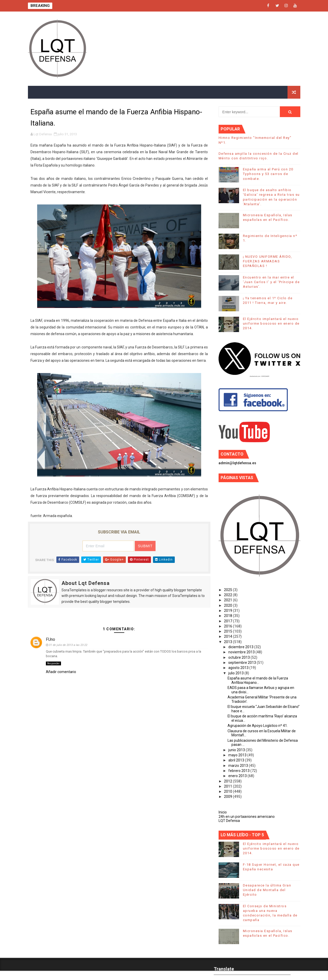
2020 (228, 605)
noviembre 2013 (242, 652)
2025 (228, 590)
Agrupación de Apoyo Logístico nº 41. (258, 726)
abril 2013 (237, 760)
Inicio (223, 812)
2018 (228, 616)
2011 (228, 786)
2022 (228, 595)
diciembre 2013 (241, 647)
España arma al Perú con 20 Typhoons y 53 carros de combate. (268, 174)
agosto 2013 (239, 668)
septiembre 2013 (243, 663)
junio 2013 (237, 750)
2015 (228, 631)
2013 (228, 642)
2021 (228, 600)
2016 (228, 626)
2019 (228, 611)
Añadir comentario (61, 672)
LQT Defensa (229, 821)
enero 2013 (238, 776)
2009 (228, 797)
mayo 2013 (238, 755)
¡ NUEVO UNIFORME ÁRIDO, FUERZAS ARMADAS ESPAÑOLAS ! (268, 261)
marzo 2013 (239, 766)
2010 (228, 791)
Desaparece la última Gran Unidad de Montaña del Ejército (267, 890)
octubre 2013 (239, 657)
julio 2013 (236, 673)
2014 (228, 636)
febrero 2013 (239, 771)
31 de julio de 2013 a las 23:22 (68, 645)
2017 (228, 621)
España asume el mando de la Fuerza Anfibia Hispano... (258, 680)
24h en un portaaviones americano (247, 817)
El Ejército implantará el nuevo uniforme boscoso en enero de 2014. (271, 323)
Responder (53, 663)
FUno (50, 639)
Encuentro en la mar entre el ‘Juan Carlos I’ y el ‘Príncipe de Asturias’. (271, 282)
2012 (228, 781)
